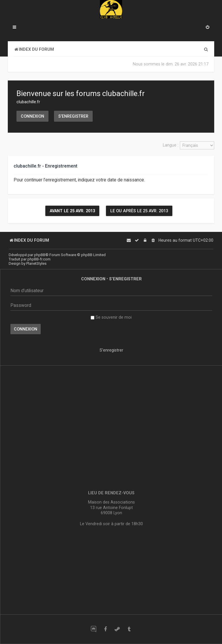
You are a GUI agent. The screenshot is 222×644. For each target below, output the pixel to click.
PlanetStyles (36, 263)
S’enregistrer (73, 116)
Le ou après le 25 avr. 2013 (139, 211)
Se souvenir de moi (111, 317)
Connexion (32, 116)
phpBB (40, 255)
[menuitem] (208, 28)
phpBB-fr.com (39, 259)
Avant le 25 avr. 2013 (72, 211)
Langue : (171, 145)
